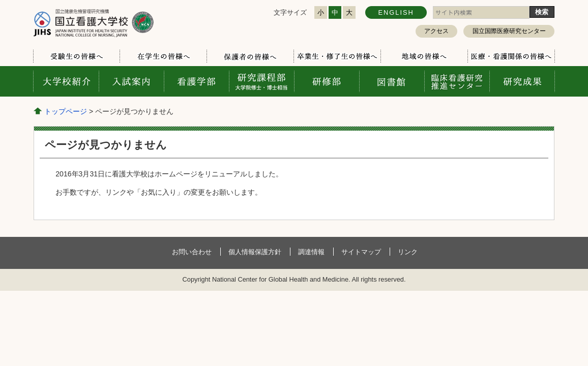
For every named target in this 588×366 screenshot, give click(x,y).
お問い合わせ (192, 252)
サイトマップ (361, 252)
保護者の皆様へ (250, 56)
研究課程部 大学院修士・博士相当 (261, 81)
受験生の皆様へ (77, 56)
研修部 (327, 81)
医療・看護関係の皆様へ (511, 56)
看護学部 (196, 81)
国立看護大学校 (94, 23)
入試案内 (131, 81)
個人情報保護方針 (255, 252)
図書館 (392, 81)
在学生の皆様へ (163, 56)
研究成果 (522, 81)
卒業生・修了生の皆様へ (337, 56)
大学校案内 (66, 81)
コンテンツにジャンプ (0, 0)
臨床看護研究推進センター (457, 81)
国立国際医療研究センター (509, 31)
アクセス (436, 31)
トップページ (66, 111)
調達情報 (311, 252)
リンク (408, 252)
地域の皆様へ (424, 56)
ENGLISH (396, 12)
